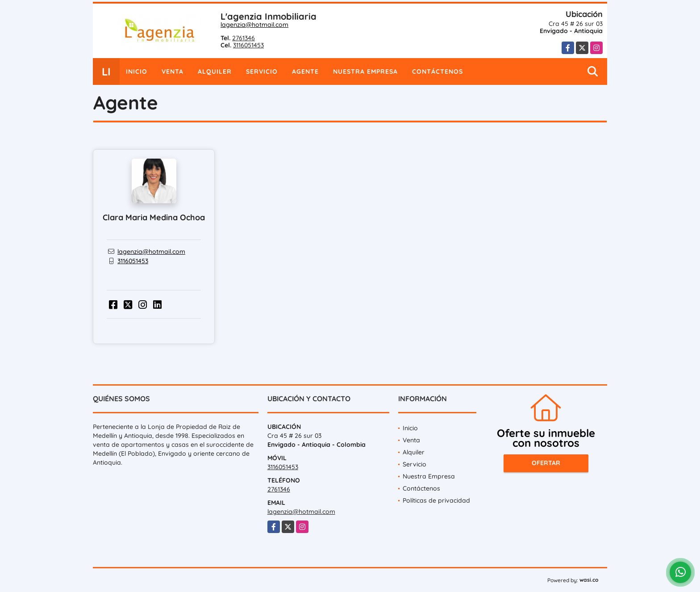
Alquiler (215, 71)
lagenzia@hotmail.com (254, 25)
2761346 (244, 38)
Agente (305, 71)
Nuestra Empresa (365, 71)
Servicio (262, 71)
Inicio (137, 71)
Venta (173, 71)
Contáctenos (437, 71)
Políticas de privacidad (436, 500)
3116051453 (248, 45)
